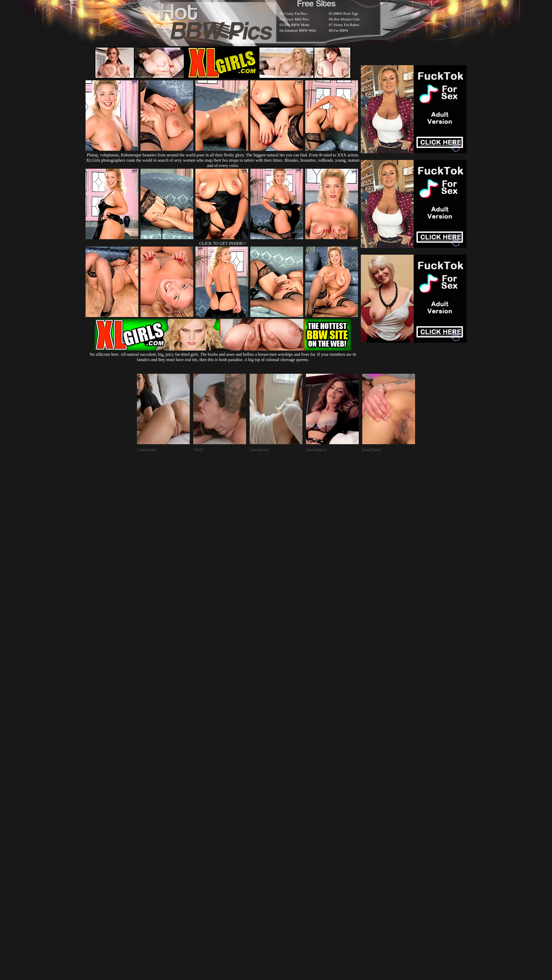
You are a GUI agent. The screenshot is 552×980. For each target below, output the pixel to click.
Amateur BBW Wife (300, 30)
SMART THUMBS (288, 809)
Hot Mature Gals (347, 19)
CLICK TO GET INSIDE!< (223, 243)
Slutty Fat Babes (347, 25)
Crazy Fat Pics (296, 13)
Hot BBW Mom (297, 25)
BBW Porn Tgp (346, 13)
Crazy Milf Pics (297, 19)
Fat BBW (341, 30)
